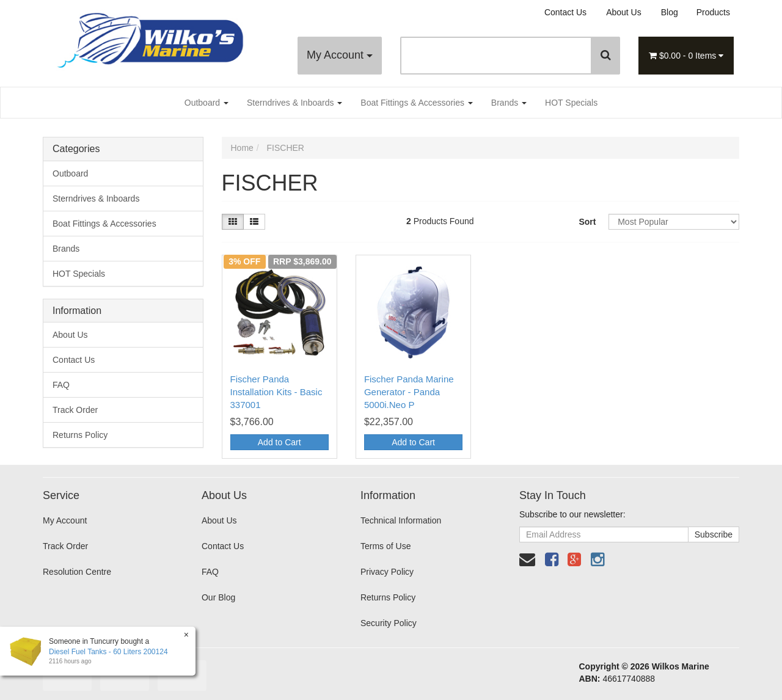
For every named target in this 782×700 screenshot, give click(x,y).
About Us (624, 12)
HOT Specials (571, 103)
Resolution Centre (77, 572)
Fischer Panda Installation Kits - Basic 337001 (276, 392)
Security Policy (389, 623)
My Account (340, 55)
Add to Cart (280, 442)
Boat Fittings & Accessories (417, 103)
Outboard (206, 103)
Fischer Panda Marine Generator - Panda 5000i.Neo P (409, 392)
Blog (670, 12)
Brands (509, 103)
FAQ (61, 385)
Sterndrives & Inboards (294, 103)
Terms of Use (386, 546)
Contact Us (565, 12)
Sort (587, 222)
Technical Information (401, 520)
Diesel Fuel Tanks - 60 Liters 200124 (108, 652)
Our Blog (218, 597)
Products (713, 12)
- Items (686, 56)
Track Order (75, 410)
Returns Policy (80, 435)
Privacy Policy (387, 572)
